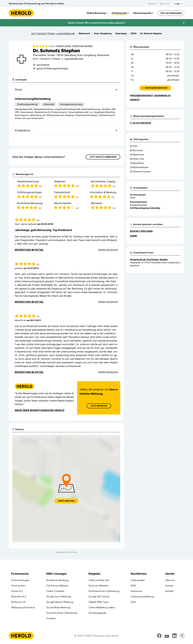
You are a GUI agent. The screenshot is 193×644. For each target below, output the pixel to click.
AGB (133, 586)
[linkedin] (174, 636)
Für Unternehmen (171, 13)
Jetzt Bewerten (99, 406)
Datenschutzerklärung (142, 596)
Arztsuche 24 (18, 602)
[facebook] (159, 636)
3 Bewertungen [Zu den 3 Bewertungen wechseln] (63, 46)
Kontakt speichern (141, 231)
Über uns (164, 3)
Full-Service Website (57, 586)
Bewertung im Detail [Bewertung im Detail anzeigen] (29, 250)
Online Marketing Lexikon (102, 607)
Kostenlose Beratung (57, 580)
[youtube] (167, 636)
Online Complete (55, 591)
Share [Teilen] (133, 236)
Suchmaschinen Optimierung (62, 613)
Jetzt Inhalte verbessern (103, 157)
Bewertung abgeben (83, 46)
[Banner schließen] (184, 23)
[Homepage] (21, 13)
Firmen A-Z (17, 591)
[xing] (182, 636)
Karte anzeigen (66, 501)
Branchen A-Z (19, 596)
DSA (133, 602)
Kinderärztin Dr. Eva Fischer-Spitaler (149, 259)
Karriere (152, 3)
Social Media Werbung (58, 607)
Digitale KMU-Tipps (99, 602)
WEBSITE (135, 100)
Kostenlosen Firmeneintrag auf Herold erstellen (37, 3)
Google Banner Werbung (60, 602)
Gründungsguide (97, 613)
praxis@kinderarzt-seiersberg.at (150, 95)
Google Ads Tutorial (99, 596)
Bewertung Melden (108, 250)
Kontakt (169, 591)
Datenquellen (138, 580)
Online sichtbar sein (99, 580)
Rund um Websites (98, 586)
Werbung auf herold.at (23, 607)
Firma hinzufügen (20, 580)
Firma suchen (18, 586)
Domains (51, 618)
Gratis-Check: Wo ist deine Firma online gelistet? (97, 23)
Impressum (136, 591)
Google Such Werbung (59, 596)
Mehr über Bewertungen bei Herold (40, 410)
